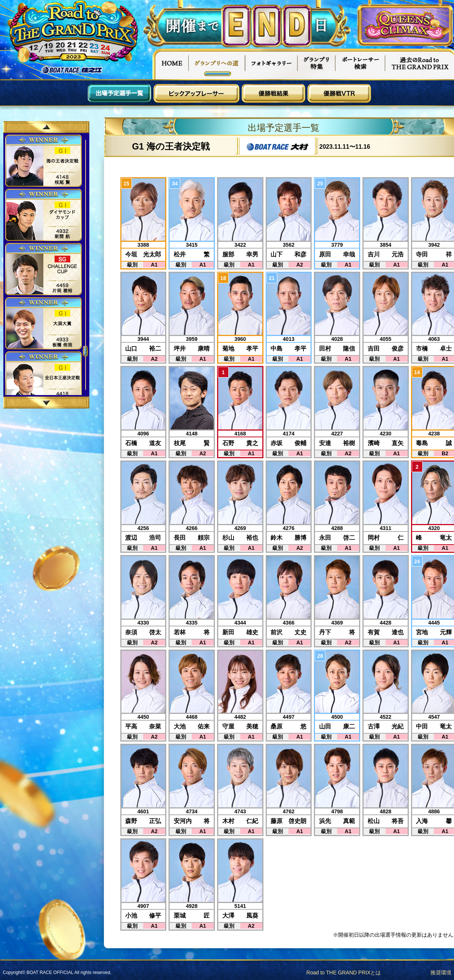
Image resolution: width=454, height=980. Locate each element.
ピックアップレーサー (197, 93)
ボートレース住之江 (72, 70)
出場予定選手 (120, 93)
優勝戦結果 (274, 93)
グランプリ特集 (316, 64)
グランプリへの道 (217, 64)
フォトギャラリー (271, 64)
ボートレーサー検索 (360, 64)
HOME (170, 64)
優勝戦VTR (339, 93)
